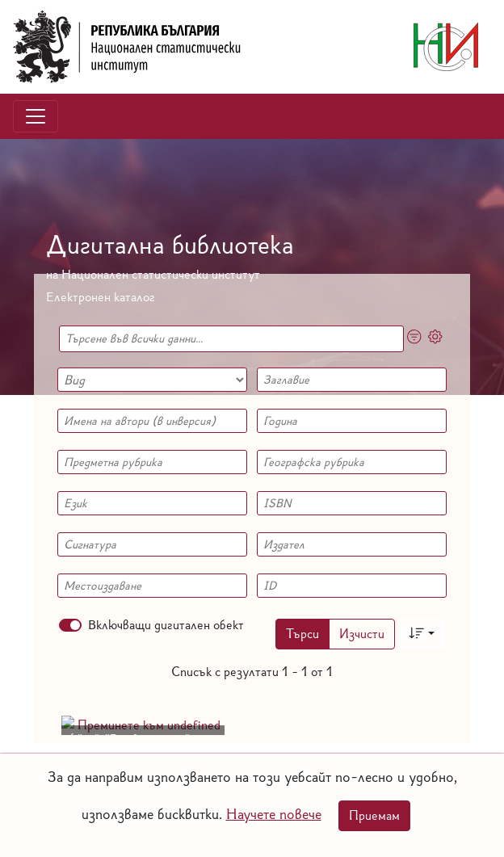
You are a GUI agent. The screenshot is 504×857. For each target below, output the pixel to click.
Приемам (374, 815)
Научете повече (274, 814)
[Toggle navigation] (36, 116)
